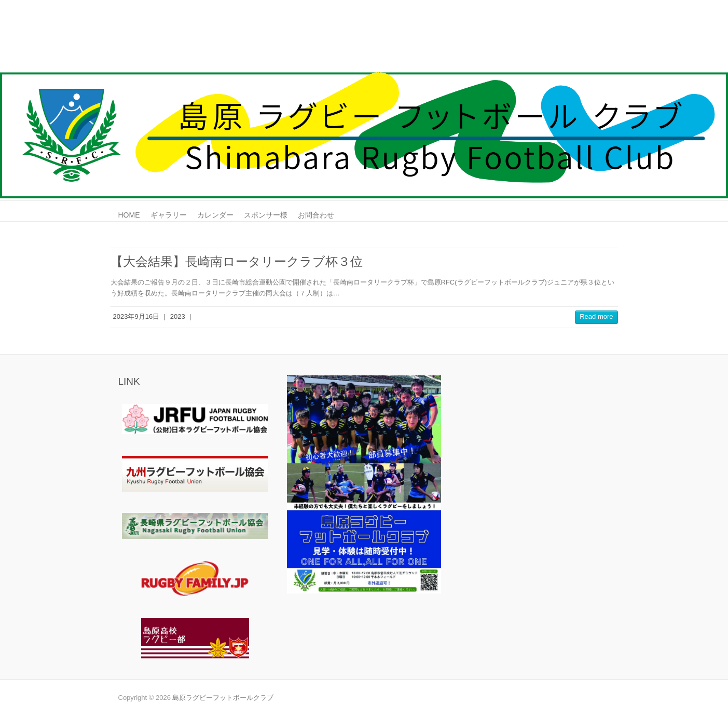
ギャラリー (169, 215)
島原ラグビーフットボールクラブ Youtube (602, 38)
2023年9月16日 (136, 316)
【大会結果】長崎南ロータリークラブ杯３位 (237, 261)
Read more (596, 316)
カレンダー (215, 215)
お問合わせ (316, 215)
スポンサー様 (266, 215)
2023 (178, 316)
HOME (129, 215)
